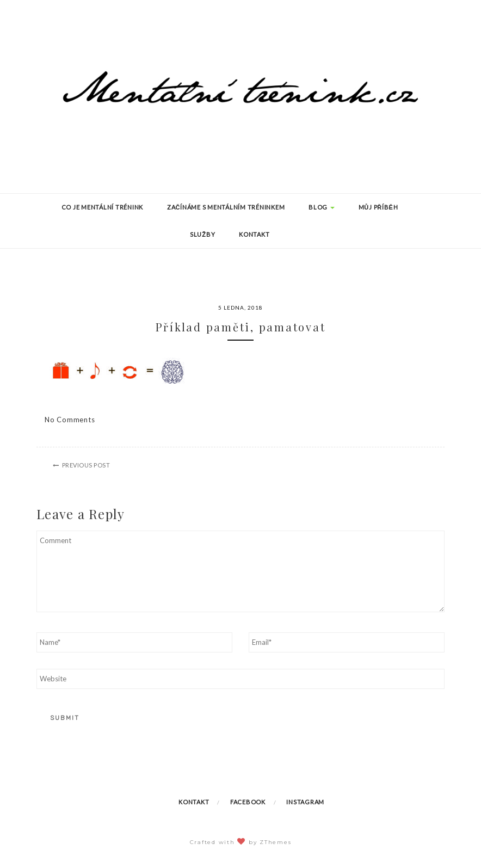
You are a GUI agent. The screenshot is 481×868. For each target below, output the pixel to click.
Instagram (305, 802)
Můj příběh (378, 207)
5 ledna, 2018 (240, 307)
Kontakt (254, 234)
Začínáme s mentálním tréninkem (226, 207)
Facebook (248, 802)
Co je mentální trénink (103, 207)
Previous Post (86, 465)
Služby (203, 234)
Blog (322, 207)
